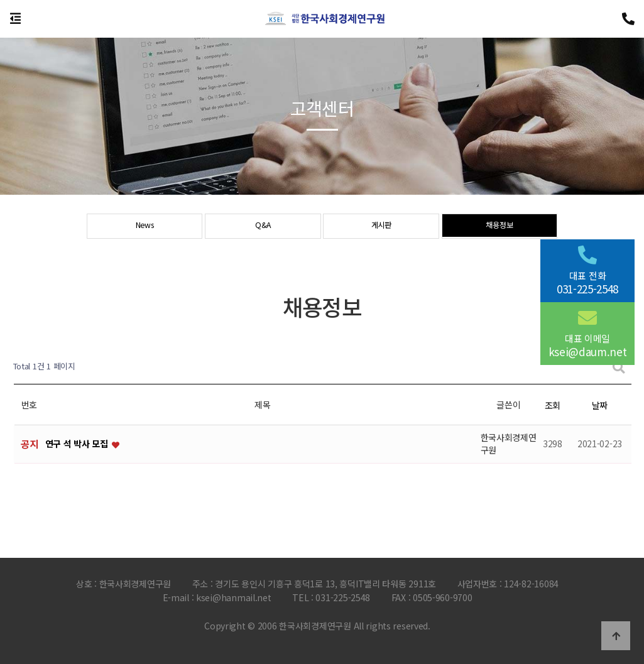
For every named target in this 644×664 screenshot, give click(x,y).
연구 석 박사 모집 (78, 444)
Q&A (263, 227)
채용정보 (499, 227)
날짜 (600, 405)
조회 (553, 405)
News (145, 227)
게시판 (381, 227)
